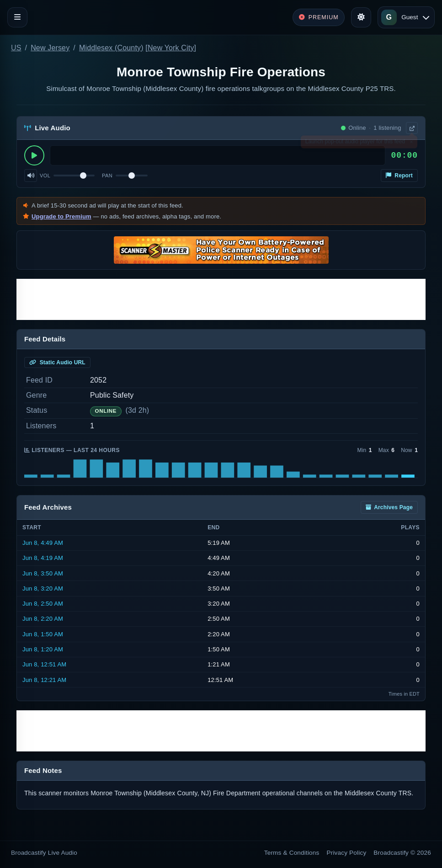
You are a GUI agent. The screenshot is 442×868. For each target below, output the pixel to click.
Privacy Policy (347, 853)
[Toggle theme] (361, 17)
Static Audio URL (57, 362)
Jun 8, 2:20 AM (43, 619)
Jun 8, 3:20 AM (43, 588)
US (16, 48)
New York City (171, 48)
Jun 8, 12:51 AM (44, 664)
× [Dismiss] (411, 144)
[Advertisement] (221, 299)
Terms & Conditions (292, 853)
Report (399, 176)
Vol (45, 176)
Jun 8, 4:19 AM (43, 558)
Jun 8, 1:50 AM (43, 634)
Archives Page (389, 507)
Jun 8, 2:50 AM (43, 604)
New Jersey (50, 48)
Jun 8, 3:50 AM (43, 573)
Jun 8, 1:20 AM (43, 649)
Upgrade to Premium (61, 216)
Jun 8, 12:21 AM (44, 680)
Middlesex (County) (111, 48)
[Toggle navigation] (17, 17)
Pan (107, 176)
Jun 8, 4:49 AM (43, 543)
